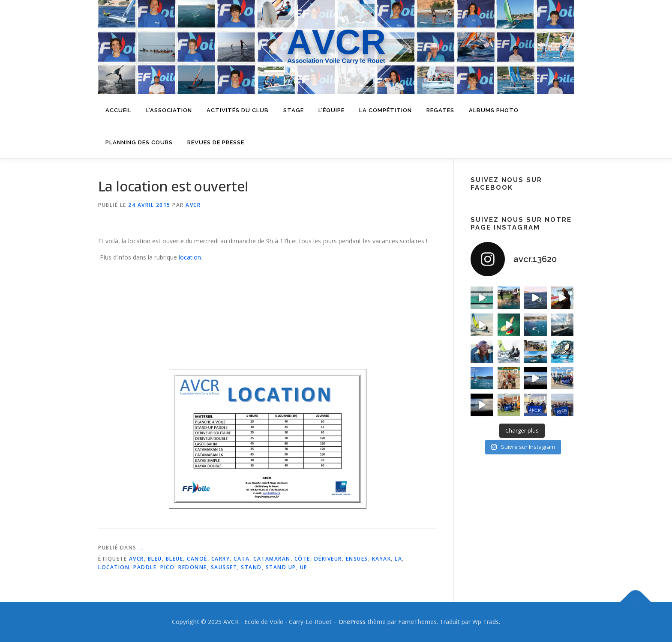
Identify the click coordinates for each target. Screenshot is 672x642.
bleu (155, 559)
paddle (145, 567)
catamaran (272, 559)
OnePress (352, 622)
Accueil (118, 110)
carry (221, 559)
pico (167, 567)
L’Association (169, 110)
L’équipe (331, 110)
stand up (281, 567)
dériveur (328, 559)
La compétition (385, 110)
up (304, 567)
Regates (440, 110)
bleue (175, 559)
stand (251, 567)
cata (241, 559)
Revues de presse (216, 142)
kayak (382, 559)
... (141, 548)
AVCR (193, 205)
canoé (197, 559)
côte (302, 559)
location (190, 257)
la (398, 559)
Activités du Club (238, 110)
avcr (136, 559)
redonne (193, 567)
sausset (224, 567)
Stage (294, 110)
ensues (357, 559)
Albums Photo (494, 110)
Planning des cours (139, 142)
